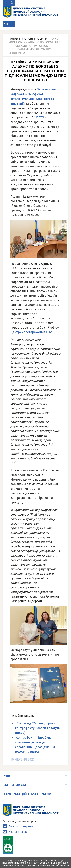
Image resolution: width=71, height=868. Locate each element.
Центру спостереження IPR (31, 332)
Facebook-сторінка (18, 826)
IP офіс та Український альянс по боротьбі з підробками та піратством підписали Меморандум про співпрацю (35, 46)
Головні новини (35, 39)
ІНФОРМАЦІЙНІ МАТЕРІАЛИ (28, 794)
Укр (6, 24)
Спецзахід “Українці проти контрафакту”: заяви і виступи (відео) (38, 728)
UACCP (40, 117)
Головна (15, 39)
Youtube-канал (15, 832)
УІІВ (7, 776)
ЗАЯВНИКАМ (15, 785)
